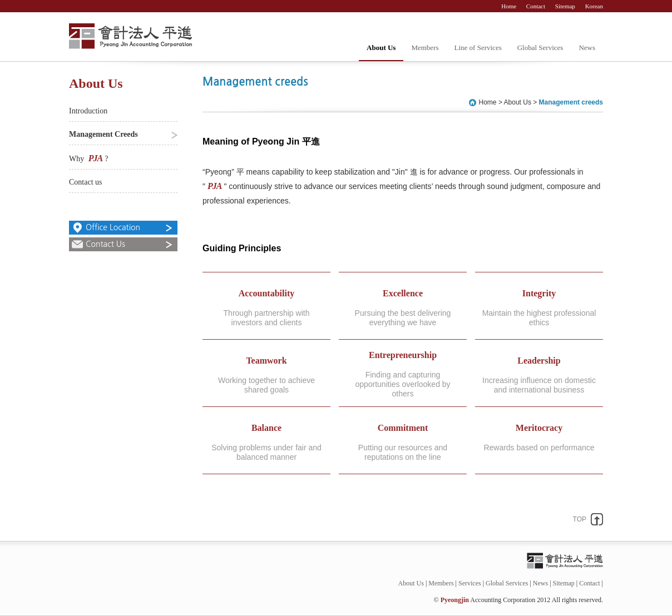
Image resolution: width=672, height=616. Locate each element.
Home (510, 6)
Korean (594, 6)
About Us (381, 48)
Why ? (88, 158)
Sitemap (566, 6)
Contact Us (105, 244)
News (587, 48)
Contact (537, 6)
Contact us (86, 182)
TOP (580, 519)
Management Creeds (103, 134)
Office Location (113, 227)
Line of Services (478, 48)
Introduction (88, 111)
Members (425, 48)
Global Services (540, 48)
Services (470, 583)
